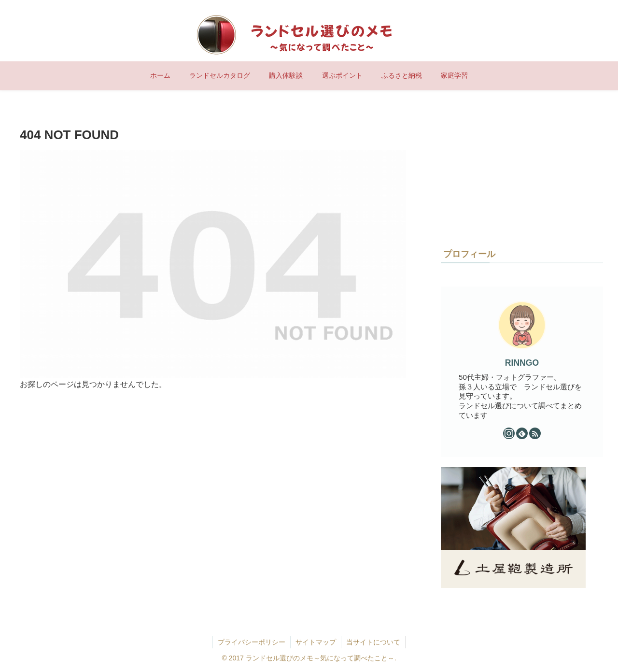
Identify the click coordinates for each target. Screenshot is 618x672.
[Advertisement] (513, 172)
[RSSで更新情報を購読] (535, 433)
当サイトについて (373, 642)
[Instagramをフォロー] (509, 433)
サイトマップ (316, 642)
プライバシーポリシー (252, 642)
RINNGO (522, 363)
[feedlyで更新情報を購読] (522, 433)
